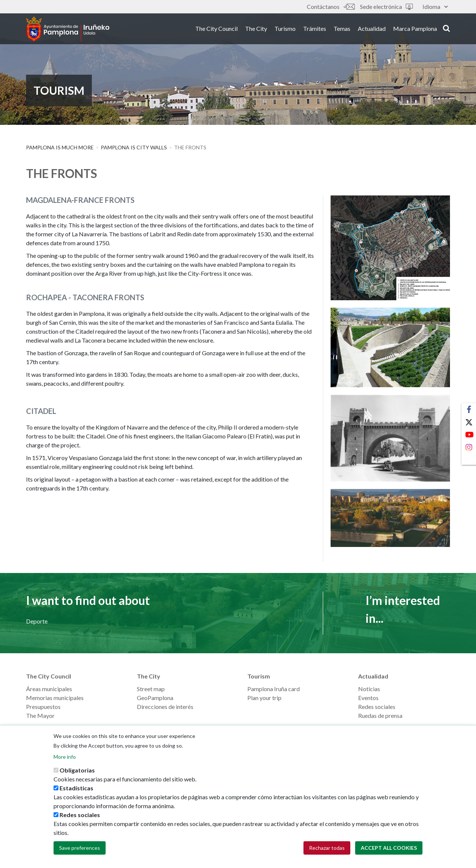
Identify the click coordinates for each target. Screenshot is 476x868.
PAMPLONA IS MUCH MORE (60, 147)
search (446, 29)
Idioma (435, 7)
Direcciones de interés (165, 707)
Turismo (285, 29)
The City (256, 29)
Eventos (368, 698)
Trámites (315, 29)
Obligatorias (77, 770)
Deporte (37, 621)
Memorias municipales (55, 698)
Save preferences (80, 848)
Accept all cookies (389, 848)
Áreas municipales (49, 689)
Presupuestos (43, 707)
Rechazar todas (327, 848)
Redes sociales (377, 707)
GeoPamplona (155, 698)
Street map (151, 689)
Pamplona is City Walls (134, 147)
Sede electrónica (386, 7)
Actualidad (372, 29)
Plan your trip (264, 698)
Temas (342, 29)
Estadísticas (76, 788)
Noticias (369, 689)
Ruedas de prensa (380, 715)
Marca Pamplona (415, 29)
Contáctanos (331, 7)
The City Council (216, 29)
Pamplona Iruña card (274, 689)
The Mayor (40, 715)
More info (65, 757)
